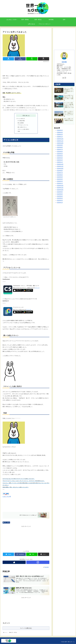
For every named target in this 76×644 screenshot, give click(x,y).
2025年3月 (60, 158)
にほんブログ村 (7, 497)
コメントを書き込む (26, 628)
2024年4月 (60, 177)
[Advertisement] (26, 67)
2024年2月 (60, 181)
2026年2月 (60, 135)
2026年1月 (60, 137)
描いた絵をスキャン (22, 127)
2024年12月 (60, 164)
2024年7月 (60, 173)
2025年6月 (60, 152)
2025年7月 (60, 149)
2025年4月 (60, 156)
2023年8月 (60, 194)
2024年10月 (60, 169)
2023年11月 (60, 188)
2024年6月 (60, 175)
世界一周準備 (6, 522)
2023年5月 (60, 198)
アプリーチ (37, 288)
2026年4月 (60, 132)
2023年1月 (60, 202)
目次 (24, 116)
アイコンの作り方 (21, 119)
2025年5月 (60, 154)
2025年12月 (60, 139)
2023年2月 (60, 200)
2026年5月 (60, 130)
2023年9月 (60, 192)
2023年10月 (60, 190)
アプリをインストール (23, 125)
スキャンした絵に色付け (23, 129)
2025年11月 (60, 141)
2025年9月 (60, 145)
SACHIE (64, 62)
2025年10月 (60, 143)
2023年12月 (60, 186)
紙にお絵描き (21, 123)
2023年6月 (60, 196)
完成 (19, 131)
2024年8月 (60, 171)
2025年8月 (60, 147)
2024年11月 (60, 166)
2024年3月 (60, 179)
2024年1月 (60, 183)
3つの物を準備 (21, 121)
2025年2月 (60, 160)
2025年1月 (60, 162)
